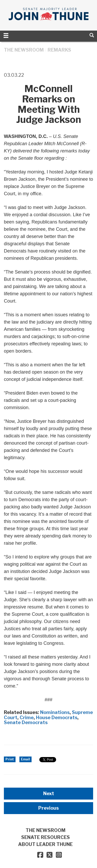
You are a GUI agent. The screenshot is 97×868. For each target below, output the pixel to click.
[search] (92, 35)
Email (25, 759)
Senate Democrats (26, 722)
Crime (27, 717)
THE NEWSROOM (24, 50)
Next (49, 793)
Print (10, 759)
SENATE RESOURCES (46, 837)
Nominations (55, 712)
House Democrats (57, 717)
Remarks (59, 50)
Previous (48, 808)
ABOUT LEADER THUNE (45, 844)
